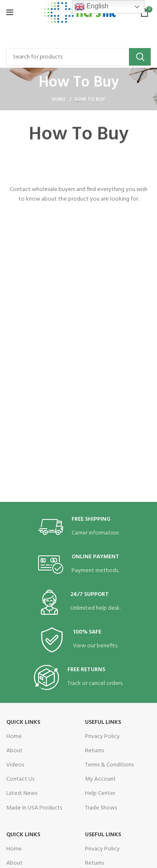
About (14, 751)
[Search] (78, 57)
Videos (15, 765)
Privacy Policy (102, 737)
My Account (100, 779)
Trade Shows (101, 808)
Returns (94, 751)
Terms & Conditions (109, 765)
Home (59, 99)
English (91, 7)
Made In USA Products (34, 808)
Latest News (22, 793)
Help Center (100, 793)
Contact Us (20, 779)
